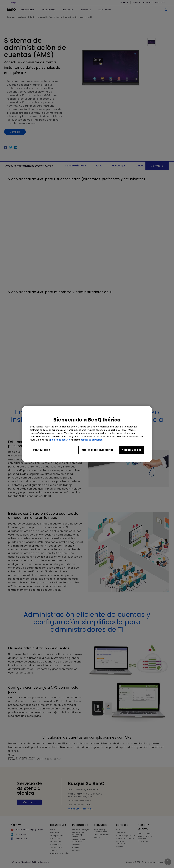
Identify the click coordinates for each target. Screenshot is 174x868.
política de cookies (60, 440)
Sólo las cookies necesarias (97, 450)
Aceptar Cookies (131, 450)
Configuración (41, 450)
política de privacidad (92, 440)
